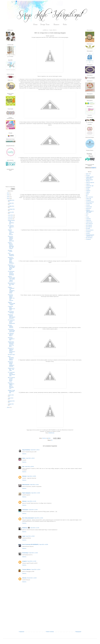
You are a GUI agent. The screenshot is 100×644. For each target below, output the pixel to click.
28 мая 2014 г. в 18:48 (32, 578)
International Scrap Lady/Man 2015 (90, 235)
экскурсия (88, 232)
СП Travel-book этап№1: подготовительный (11, 374)
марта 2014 (11, 398)
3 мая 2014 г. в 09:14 (35, 450)
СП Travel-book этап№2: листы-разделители (11, 322)
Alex (23, 467)
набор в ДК (89, 199)
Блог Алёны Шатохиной (28, 518)
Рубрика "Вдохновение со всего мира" (90, 211)
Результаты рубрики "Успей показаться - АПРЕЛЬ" (11, 364)
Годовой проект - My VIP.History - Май (11, 222)
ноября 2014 (11, 203)
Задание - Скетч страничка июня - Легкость (11, 232)
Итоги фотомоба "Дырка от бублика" (11, 358)
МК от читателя (89, 197)
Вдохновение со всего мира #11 (12, 284)
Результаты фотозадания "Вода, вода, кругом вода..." (11, 267)
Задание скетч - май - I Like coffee (11, 369)
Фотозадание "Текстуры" (11, 312)
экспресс (88, 233)
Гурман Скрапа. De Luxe (90, 180)
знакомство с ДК (90, 186)
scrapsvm (24, 561)
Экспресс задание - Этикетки (11, 326)
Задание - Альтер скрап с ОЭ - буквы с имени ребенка (11, 279)
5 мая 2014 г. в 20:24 (36, 570)
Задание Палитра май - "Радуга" (11, 303)
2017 (8, 193)
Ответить (24, 454)
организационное (90, 202)
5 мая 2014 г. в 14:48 (32, 561)
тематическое (89, 222)
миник (87, 194)
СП (87, 215)
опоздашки (88, 200)
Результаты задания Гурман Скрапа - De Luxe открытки (11, 298)
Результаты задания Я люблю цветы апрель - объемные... (11, 260)
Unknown (24, 476)
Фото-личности (89, 224)
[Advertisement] (50, 618)
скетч (87, 214)
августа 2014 (11, 212)
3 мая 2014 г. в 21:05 (35, 528)
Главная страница (50, 632)
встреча (88, 175)
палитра (88, 205)
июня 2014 (11, 217)
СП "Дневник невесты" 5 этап (11, 227)
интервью (88, 187)
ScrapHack (88, 239)
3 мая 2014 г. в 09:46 (29, 467)
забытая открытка (90, 183)
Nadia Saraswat (26, 485)
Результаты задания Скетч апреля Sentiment (12, 316)
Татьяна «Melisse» (27, 570)
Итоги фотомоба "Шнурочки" (11, 254)
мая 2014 (10, 219)
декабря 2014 (11, 200)
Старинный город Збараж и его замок (11, 308)
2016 (8, 195)
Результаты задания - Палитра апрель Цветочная (11, 239)
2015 (8, 197)
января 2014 (11, 404)
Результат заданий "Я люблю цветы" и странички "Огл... (11, 386)
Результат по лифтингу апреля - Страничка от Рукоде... (12, 350)
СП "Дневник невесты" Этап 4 (11, 335)
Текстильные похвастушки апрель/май (11, 331)
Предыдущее (78, 632)
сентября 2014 (11, 209)
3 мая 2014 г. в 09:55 (31, 476)
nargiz (24, 536)
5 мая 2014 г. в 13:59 (33, 553)
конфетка (88, 191)
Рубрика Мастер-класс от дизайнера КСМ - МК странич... (11, 246)
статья (88, 217)
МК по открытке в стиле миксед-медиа (11, 379)
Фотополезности (90, 230)
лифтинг (88, 192)
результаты (89, 208)
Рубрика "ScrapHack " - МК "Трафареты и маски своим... (11, 290)
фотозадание (89, 225)
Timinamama (25, 510)
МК (52, 440)
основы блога (89, 204)
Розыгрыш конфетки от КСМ (11, 339)
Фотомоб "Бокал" (10, 251)
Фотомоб (88, 228)
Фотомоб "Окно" (11, 355)
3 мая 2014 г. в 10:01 (34, 485)
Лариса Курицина (26, 493)
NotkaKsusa (51, 433)
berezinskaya (25, 553)
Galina (24, 458)
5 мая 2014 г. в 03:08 (30, 536)
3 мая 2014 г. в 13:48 (33, 510)
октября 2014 (11, 206)
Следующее (21, 632)
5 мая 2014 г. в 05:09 (43, 544)
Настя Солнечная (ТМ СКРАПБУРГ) (30, 544)
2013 (8, 407)
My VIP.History (89, 238)
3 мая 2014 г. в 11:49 (31, 501)
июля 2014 (11, 215)
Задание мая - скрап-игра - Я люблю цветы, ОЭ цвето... (11, 344)
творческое (89, 220)
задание (88, 184)
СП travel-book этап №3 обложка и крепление (11, 273)
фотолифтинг (89, 227)
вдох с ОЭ (88, 174)
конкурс (88, 189)
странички (88, 219)
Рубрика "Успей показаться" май (11, 392)
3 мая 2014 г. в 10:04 (35, 493)
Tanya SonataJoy (26, 450)
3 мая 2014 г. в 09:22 (30, 458)
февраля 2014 (11, 401)
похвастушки (89, 207)
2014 (8, 199)
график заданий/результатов (90, 178)
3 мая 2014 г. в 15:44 (38, 518)
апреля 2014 (11, 395)
